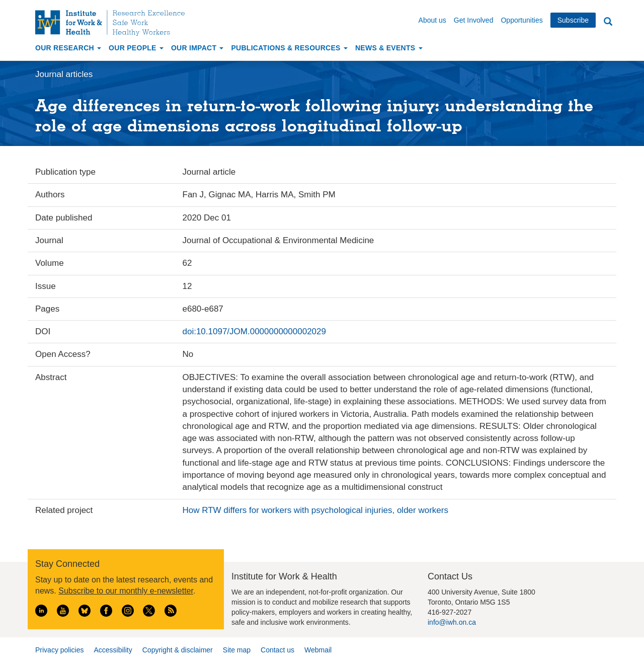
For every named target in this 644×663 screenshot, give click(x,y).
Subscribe (573, 20)
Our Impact (197, 48)
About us (432, 20)
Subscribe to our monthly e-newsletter (126, 591)
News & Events (389, 48)
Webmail (318, 650)
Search (608, 22)
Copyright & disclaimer (178, 650)
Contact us (277, 650)
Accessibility (113, 650)
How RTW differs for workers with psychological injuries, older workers (315, 510)
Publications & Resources (289, 48)
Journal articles (64, 74)
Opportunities (521, 20)
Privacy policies (59, 650)
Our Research (68, 48)
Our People (136, 48)
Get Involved (474, 20)
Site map (237, 650)
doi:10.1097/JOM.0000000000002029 (254, 332)
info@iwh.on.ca (452, 622)
